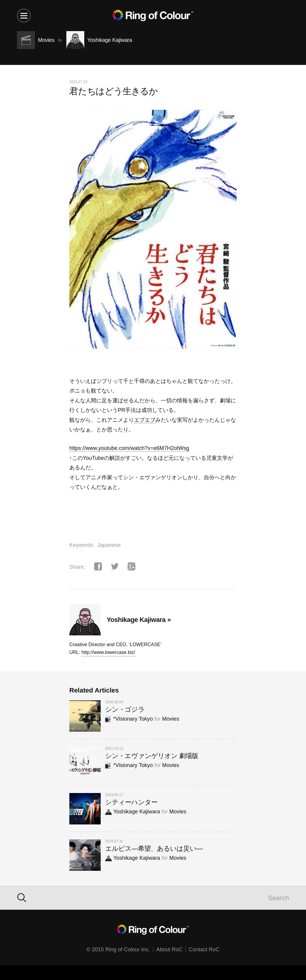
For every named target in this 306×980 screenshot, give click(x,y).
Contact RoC (204, 949)
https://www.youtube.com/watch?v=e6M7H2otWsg (129, 448)
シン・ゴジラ (125, 709)
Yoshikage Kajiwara (133, 812)
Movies (170, 719)
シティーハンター (131, 802)
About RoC (169, 949)
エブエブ (145, 420)
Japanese (109, 545)
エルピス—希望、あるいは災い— (154, 849)
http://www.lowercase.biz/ (108, 652)
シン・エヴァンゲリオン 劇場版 (152, 756)
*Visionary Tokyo (129, 719)
